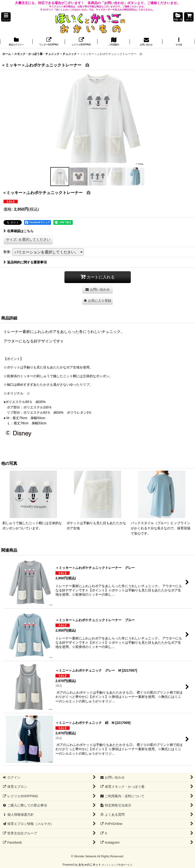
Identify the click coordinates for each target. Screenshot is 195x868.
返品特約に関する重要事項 (25, 262)
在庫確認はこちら (19, 231)
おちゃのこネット (90, 865)
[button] (6, 17)
